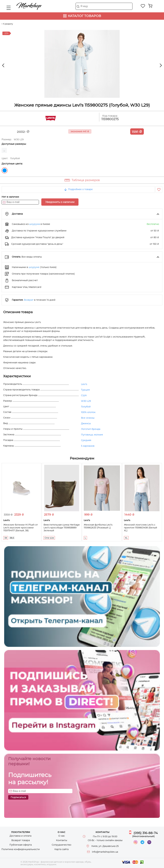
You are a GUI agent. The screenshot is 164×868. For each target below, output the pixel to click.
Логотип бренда (91, 429)
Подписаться (18, 797)
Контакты (62, 840)
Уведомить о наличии (60, 202)
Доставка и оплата (20, 836)
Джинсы (86, 423)
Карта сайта (61, 849)
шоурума (35, 224)
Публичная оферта (21, 845)
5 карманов (88, 446)
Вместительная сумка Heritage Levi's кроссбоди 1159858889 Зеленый (62, 528)
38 (6, 538)
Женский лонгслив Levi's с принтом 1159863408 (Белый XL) (141, 528)
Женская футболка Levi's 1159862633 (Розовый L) (98, 526)
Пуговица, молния (92, 435)
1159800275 (110, 119)
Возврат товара (21, 840)
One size (49, 538)
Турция (85, 390)
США (84, 395)
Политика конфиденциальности (21, 849)
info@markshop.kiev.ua (105, 852)
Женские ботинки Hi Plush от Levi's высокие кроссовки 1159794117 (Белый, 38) (21, 528)
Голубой (5, 170)
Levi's (84, 384)
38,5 (12, 538)
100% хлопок (88, 412)
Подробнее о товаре (78, 189)
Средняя (86, 440)
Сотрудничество (61, 845)
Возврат (29, 300)
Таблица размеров (86, 180)
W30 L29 (86, 401)
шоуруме (34, 267)
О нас (62, 836)
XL (126, 538)
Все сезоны (88, 418)
